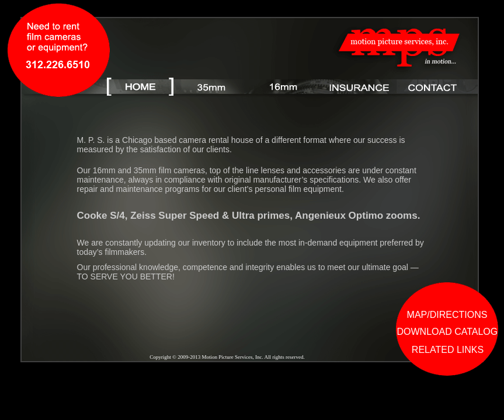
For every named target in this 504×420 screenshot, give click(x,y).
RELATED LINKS (448, 350)
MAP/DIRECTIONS (447, 315)
